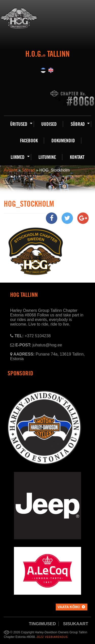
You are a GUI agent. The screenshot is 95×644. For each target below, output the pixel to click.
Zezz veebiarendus (52, 637)
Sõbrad (28, 170)
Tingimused (42, 624)
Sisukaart (76, 624)
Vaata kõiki (69, 607)
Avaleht (11, 170)
